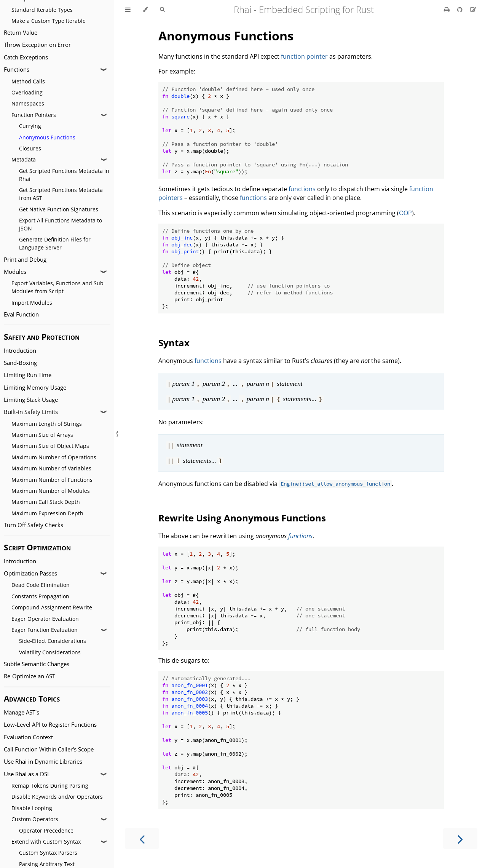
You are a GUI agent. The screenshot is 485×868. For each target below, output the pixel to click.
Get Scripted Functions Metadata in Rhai (64, 175)
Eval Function (21, 314)
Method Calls (28, 81)
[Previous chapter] (142, 838)
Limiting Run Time (28, 375)
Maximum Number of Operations (54, 457)
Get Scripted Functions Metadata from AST (61, 194)
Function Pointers (34, 115)
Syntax (174, 343)
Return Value (21, 33)
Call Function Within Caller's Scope (49, 749)
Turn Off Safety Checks (34, 525)
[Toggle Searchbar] (162, 10)
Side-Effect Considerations (53, 641)
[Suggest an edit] (473, 10)
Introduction (20, 351)
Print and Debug (25, 260)
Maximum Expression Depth (47, 513)
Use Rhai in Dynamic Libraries (43, 762)
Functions (17, 70)
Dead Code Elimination (41, 585)
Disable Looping (32, 808)
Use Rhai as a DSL (27, 774)
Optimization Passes (30, 573)
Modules (15, 272)
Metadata (24, 159)
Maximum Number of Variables (51, 468)
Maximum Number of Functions (52, 480)
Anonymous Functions (47, 137)
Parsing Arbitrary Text (47, 864)
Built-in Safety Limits (31, 412)
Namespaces (28, 103)
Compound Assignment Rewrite (52, 607)
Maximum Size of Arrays (42, 435)
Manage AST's (22, 712)
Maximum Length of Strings (47, 424)
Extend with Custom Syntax (46, 842)
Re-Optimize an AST (30, 676)
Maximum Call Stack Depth (46, 502)
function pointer (304, 56)
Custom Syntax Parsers (48, 853)
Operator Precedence (46, 830)
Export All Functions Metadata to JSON (61, 224)
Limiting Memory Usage (35, 388)
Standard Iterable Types (42, 10)
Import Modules (32, 303)
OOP (405, 213)
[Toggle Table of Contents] (128, 10)
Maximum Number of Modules (51, 491)
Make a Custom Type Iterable (49, 21)
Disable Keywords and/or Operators (57, 797)
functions (302, 189)
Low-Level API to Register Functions (50, 725)
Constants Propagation (40, 596)
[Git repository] (461, 10)
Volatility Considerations (50, 652)
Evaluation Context (28, 737)
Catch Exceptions (26, 57)
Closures (30, 148)
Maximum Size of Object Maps (50, 446)
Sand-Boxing (20, 363)
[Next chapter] (460, 838)
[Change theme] (145, 10)
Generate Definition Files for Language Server (55, 243)
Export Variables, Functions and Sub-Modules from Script (58, 287)
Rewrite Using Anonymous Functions (242, 518)
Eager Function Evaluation (45, 630)
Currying (30, 126)
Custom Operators (35, 819)
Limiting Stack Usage (31, 400)
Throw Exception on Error (37, 45)
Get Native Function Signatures (59, 209)
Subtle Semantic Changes (37, 664)
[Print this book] (448, 10)
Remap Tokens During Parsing (50, 786)
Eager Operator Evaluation (45, 619)
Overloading (27, 92)
